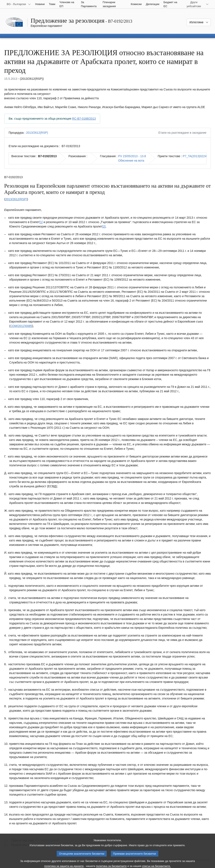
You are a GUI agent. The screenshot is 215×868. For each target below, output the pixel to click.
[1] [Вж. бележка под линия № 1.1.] (41, 222)
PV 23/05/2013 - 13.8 (132, 156)
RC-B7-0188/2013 (84, 119)
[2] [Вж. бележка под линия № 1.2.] (104, 226)
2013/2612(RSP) (37, 133)
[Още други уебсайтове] (196, 4)
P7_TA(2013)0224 (195, 156)
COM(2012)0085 (21, 326)
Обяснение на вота (131, 161)
